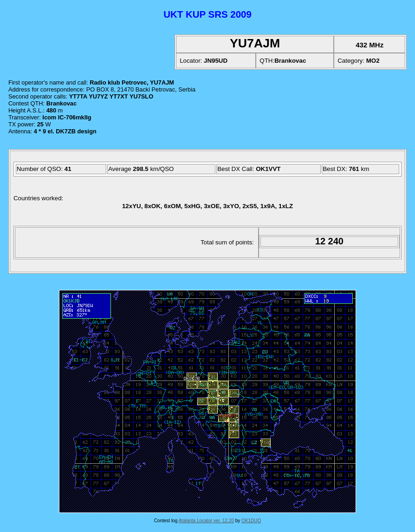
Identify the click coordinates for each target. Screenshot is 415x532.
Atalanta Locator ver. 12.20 (206, 521)
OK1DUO (251, 521)
